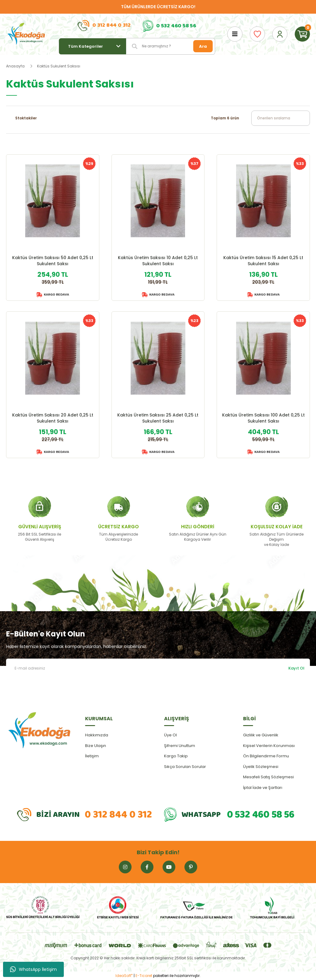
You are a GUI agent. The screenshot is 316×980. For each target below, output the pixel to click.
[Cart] (302, 34)
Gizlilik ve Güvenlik (261, 735)
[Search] (171, 46)
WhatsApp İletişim (33, 969)
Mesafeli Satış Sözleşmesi (268, 777)
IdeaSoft (124, 976)
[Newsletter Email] (158, 668)
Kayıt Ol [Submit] (296, 668)
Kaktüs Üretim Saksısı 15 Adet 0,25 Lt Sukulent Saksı (263, 261)
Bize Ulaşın (96, 746)
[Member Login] (280, 34)
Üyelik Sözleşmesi (261, 767)
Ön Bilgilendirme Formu (266, 756)
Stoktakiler (26, 118)
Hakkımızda (97, 735)
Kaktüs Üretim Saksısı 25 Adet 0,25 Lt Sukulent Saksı (158, 418)
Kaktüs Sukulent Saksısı (59, 66)
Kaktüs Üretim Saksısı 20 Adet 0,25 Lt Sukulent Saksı (53, 418)
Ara (203, 46)
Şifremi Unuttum (180, 746)
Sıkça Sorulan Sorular (185, 767)
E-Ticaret (144, 976)
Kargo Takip (176, 756)
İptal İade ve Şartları (263, 788)
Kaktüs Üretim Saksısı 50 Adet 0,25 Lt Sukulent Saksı (53, 261)
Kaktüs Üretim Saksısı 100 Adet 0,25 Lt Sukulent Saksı (263, 418)
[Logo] (26, 34)
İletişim (92, 756)
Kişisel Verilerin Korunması (269, 746)
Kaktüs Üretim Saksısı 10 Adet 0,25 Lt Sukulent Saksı (158, 261)
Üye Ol (170, 735)
